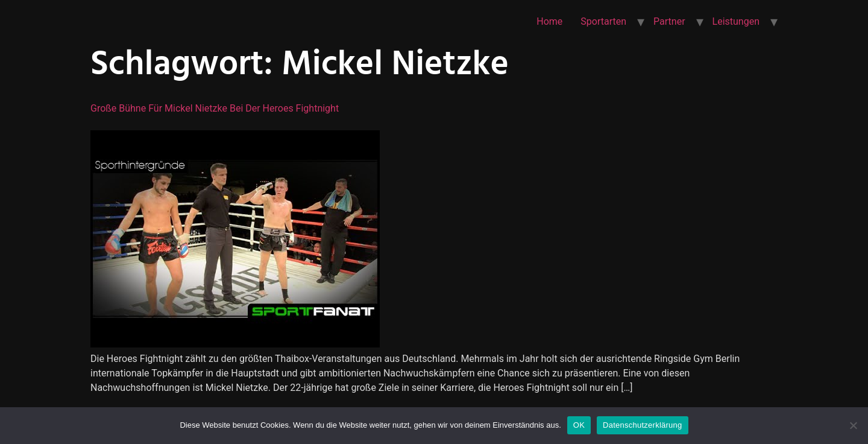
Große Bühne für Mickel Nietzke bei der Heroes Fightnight (215, 108)
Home (549, 21)
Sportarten (603, 21)
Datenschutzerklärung (642, 425)
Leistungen (736, 21)
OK (579, 425)
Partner (669, 21)
